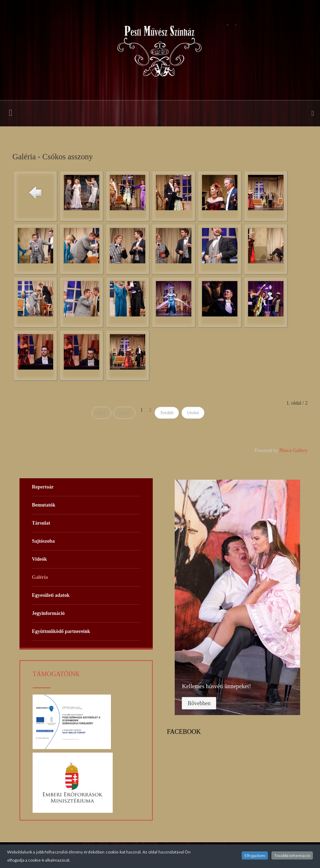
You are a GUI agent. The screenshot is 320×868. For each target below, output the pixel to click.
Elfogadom (255, 855)
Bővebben (199, 703)
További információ (292, 855)
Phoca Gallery (293, 450)
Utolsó (193, 413)
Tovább (167, 413)
